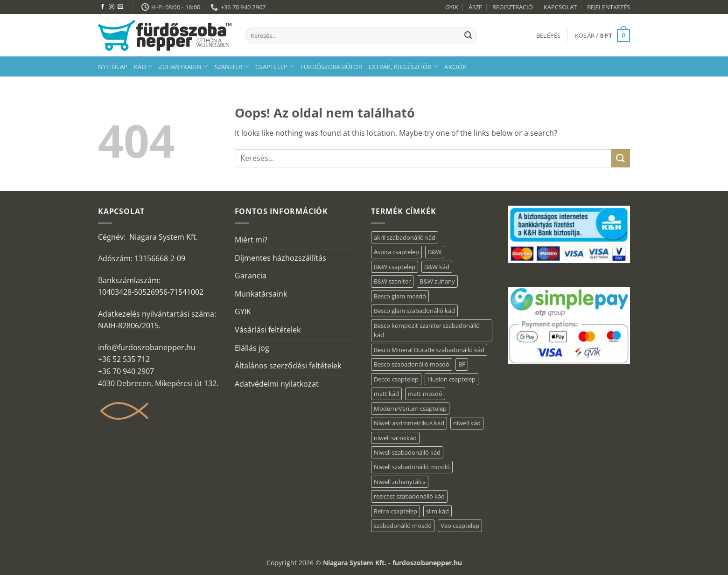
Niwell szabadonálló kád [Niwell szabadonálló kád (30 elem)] (407, 452)
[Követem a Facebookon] (103, 7)
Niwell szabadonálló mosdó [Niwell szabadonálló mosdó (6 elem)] (412, 467)
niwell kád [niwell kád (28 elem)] (467, 423)
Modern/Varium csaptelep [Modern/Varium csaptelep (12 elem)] (410, 409)
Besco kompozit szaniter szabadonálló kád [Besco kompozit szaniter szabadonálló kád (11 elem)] (427, 330)
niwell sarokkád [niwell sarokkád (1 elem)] (395, 438)
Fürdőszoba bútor (331, 67)
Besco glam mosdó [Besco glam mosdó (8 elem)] (400, 296)
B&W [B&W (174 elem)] (435, 252)
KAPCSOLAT (560, 7)
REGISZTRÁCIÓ (513, 7)
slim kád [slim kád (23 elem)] (437, 511)
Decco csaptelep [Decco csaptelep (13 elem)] (396, 379)
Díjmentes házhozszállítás (280, 258)
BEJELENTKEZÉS (609, 7)
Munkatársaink (261, 294)
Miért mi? (251, 240)
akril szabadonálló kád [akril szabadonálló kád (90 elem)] (405, 237)
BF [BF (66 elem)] (462, 364)
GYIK (452, 7)
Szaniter (232, 66)
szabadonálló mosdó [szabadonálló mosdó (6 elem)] (403, 526)
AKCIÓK (455, 67)
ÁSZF (475, 7)
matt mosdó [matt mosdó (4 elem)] (425, 394)
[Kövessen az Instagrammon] (112, 7)
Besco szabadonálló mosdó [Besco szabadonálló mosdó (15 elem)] (412, 364)
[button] (549, 35)
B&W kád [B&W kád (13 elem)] (437, 267)
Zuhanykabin (183, 66)
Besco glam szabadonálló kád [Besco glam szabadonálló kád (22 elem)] (414, 311)
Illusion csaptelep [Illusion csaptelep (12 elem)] (451, 379)
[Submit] (468, 35)
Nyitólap (113, 67)
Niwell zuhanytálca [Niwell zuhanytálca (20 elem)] (400, 482)
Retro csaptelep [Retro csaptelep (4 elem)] (395, 511)
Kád (143, 66)
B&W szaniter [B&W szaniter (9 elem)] (392, 281)
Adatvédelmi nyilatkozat (277, 384)
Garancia (251, 276)
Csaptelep (275, 66)
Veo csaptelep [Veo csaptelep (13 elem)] (460, 526)
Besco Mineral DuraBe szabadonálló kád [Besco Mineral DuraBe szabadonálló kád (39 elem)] (429, 350)
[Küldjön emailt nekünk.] (120, 7)
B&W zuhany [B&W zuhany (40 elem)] (437, 281)
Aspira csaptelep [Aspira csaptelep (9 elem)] (396, 252)
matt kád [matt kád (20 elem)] (386, 394)
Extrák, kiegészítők (403, 66)
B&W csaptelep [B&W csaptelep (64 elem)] (395, 267)
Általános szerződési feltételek (288, 366)
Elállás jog (252, 348)
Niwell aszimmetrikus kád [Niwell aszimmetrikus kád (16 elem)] (409, 423)
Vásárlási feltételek (268, 330)
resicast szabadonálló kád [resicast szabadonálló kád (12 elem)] (409, 496)
